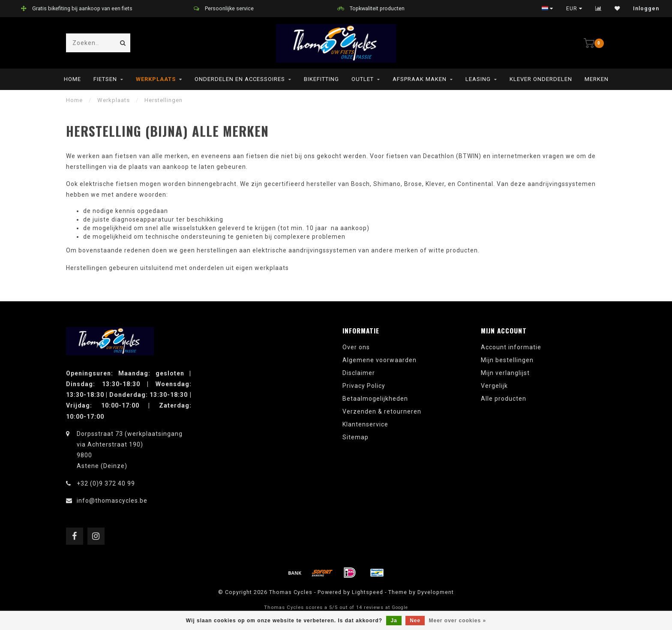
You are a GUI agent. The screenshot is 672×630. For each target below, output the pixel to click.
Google (400, 607)
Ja (394, 621)
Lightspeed (367, 592)
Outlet (363, 79)
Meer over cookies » (458, 621)
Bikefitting (321, 79)
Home (72, 79)
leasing (478, 79)
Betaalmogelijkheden (375, 399)
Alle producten (504, 399)
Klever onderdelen (541, 79)
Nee (415, 621)
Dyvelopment (436, 592)
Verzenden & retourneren (382, 411)
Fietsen (105, 79)
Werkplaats (156, 79)
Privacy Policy (364, 386)
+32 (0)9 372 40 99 (106, 483)
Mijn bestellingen (507, 360)
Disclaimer (359, 373)
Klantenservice (365, 424)
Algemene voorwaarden (379, 360)
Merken (597, 79)
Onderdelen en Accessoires (240, 79)
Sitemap (355, 437)
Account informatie (511, 347)
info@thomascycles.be (112, 501)
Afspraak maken (420, 79)
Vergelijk (494, 386)
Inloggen (646, 9)
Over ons (356, 347)
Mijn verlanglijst (505, 373)
